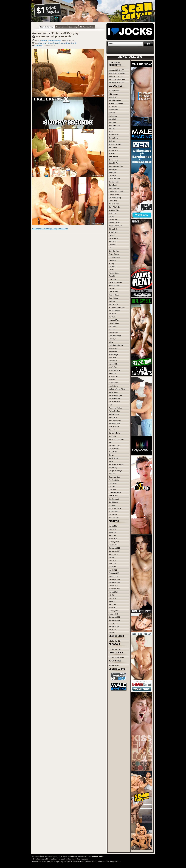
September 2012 (115, 589)
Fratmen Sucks (114, 273)
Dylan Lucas (113, 232)
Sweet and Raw (114, 477)
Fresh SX (112, 276)
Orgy (110, 405)
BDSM (111, 132)
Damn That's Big (114, 207)
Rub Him (112, 430)
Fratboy (111, 264)
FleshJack (112, 260)
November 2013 (114, 551)
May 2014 (112, 532)
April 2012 (112, 605)
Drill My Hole (113, 229)
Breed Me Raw (114, 163)
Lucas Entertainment (116, 345)
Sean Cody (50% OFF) (117, 80)
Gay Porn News (114, 286)
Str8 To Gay (113, 468)
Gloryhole (112, 289)
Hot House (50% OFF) (116, 83)
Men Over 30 (113, 377)
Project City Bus (114, 411)
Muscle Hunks (114, 383)
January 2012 (113, 614)
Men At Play (113, 367)
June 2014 (112, 529)
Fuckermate (113, 279)
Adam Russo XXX (115, 100)
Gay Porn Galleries (115, 282)
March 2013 (113, 570)
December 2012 (114, 579)
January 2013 (113, 576)
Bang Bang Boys (115, 125)
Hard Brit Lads (114, 295)
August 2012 (113, 592)
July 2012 (112, 595)
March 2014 (113, 539)
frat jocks (49, 43)
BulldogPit (112, 173)
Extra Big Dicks (114, 251)
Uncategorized (114, 499)
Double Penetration (115, 226)
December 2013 (114, 548)
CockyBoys (113, 185)
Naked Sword (113, 392)
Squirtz (111, 461)
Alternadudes (113, 110)
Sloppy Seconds (71, 43)
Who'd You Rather (115, 508)
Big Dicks (112, 141)
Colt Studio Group (115, 198)
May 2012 (112, 601)
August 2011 (113, 630)
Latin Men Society (115, 336)
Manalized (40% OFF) (116, 70)
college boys (42, 43)
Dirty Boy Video (114, 210)
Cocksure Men (114, 182)
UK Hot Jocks (113, 496)
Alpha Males (113, 107)
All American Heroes (116, 103)
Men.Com (112, 380)
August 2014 (113, 526)
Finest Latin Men (115, 257)
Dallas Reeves (114, 204)
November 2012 (114, 583)
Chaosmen (112, 176)
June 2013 (112, 561)
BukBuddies (113, 169)
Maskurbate (113, 361)
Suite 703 (112, 474)
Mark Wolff (112, 358)
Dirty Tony (112, 213)
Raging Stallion (114, 414)
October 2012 (113, 586)
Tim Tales (112, 486)
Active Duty (113, 97)
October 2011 (113, 623)
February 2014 (114, 542)
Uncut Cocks (113, 502)
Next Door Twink (114, 402)
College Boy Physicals (116, 191)
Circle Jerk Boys (114, 179)
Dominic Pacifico (115, 223)
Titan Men (112, 490)
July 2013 (112, 557)
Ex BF (111, 248)
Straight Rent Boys (115, 471)
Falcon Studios (114, 254)
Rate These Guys (115, 421)
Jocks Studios (114, 333)
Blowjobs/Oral (114, 157)
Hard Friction (113, 298)
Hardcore (58, 41)
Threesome (113, 483)
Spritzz (111, 455)
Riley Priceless (114, 427)
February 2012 (114, 611)
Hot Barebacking (115, 311)
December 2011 (114, 617)
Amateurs (44, 41)
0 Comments (38, 46)
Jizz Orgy (112, 329)
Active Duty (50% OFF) (117, 73)
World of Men (113, 512)
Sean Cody (113, 436)
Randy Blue (113, 417)
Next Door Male (114, 399)
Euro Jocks (113, 242)
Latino (111, 342)
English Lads (113, 238)
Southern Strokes (115, 446)
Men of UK (112, 373)
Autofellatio (113, 119)
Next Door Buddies (115, 395)
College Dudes (114, 195)
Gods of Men (113, 292)
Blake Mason (113, 151)
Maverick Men (114, 364)
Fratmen (112, 270)
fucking (63, 43)
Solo (110, 443)
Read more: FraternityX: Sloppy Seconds (50, 229)
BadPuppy (112, 122)
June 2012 (112, 598)
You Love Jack (114, 518)
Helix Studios (113, 304)
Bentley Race (113, 138)
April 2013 (112, 567)
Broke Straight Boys (116, 166)
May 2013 (112, 564)
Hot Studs (112, 317)
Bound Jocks (113, 160)
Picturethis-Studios (115, 408)
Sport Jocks (113, 452)
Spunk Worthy (114, 458)
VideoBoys (112, 505)
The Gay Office (114, 480)
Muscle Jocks (113, 386)
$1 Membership (114, 91)
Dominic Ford (113, 220)
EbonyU (112, 235)
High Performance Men (117, 308)
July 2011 (112, 633)
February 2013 (114, 573)
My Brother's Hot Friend (117, 389)
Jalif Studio (113, 326)
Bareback (112, 129)
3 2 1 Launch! (113, 94)
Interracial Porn (114, 320)
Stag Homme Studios (116, 464)
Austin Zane (113, 116)
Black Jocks (113, 147)
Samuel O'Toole (114, 433)
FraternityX (51, 41)
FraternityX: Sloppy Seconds (54, 36)
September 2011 (115, 627)
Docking (112, 216)
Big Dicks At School (115, 144)
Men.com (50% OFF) (116, 76)
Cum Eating (113, 201)
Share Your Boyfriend (116, 439)
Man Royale (113, 351)
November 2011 (114, 620)
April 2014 (112, 536)
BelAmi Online (114, 135)
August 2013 (113, 554)
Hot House (112, 314)
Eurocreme (113, 245)
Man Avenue (113, 348)
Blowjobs (112, 154)
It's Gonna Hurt (114, 323)
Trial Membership (115, 493)
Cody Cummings (115, 188)
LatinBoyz (112, 339)
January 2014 (113, 545)
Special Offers (114, 449)
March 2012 (113, 608)
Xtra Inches (113, 515)
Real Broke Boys (115, 424)
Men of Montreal (114, 370)
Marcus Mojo (113, 355)
